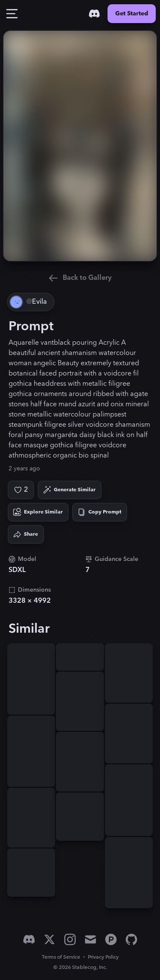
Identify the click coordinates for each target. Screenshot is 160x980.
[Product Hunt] (111, 939)
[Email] (90, 939)
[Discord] (94, 14)
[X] (49, 939)
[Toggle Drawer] (12, 14)
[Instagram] (70, 939)
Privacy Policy (103, 957)
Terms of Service (61, 957)
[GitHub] (131, 939)
